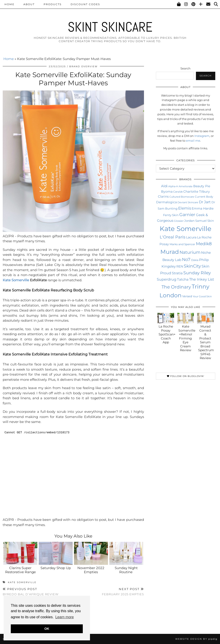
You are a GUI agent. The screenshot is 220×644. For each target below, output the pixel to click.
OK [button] (47, 629)
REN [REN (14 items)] (180, 266)
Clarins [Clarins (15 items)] (163, 196)
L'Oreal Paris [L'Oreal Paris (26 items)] (173, 237)
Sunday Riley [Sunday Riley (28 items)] (197, 273)
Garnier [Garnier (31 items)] (187, 215)
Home (9, 4)
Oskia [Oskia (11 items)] (195, 260)
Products (53, 4)
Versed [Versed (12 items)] (187, 296)
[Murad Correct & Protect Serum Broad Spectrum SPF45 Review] (205, 318)
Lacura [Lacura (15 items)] (191, 237)
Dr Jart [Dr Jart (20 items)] (205, 202)
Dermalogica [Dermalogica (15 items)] (166, 202)
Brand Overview (83, 66)
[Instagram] (186, 4)
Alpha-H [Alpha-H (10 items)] (173, 186)
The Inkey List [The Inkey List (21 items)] (202, 279)
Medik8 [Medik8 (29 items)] (204, 244)
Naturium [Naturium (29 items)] (190, 252)
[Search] (216, 4)
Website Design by (196, 639)
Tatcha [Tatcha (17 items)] (183, 279)
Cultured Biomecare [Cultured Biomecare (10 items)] (182, 197)
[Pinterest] (194, 4)
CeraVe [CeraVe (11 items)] (178, 192)
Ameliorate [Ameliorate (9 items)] (186, 186)
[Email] (209, 4)
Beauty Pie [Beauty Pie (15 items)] (202, 186)
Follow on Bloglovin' (186, 376)
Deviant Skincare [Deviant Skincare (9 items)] (188, 202)
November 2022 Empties (91, 570)
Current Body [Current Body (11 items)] (204, 197)
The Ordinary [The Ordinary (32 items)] (176, 287)
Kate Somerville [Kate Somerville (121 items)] (186, 229)
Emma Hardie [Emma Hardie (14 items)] (203, 208)
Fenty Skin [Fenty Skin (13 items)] (171, 215)
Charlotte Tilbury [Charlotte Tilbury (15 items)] (197, 192)
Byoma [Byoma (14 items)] (167, 192)
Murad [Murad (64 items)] (170, 252)
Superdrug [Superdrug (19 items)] (167, 279)
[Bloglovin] (201, 4)
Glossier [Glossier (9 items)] (179, 221)
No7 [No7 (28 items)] (186, 260)
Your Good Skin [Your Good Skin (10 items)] (202, 296)
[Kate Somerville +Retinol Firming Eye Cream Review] (186, 318)
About (29, 4)
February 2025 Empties (123, 592)
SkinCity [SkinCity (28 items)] (192, 266)
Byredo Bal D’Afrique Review (31, 592)
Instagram (202, 136)
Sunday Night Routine (126, 570)
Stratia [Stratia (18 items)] (177, 273)
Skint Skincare (110, 27)
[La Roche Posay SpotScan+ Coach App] (166, 318)
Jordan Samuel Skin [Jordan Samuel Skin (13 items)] (199, 221)
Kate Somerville (16, 280)
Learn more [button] (65, 617)
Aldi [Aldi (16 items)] (164, 186)
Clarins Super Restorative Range (20, 570)
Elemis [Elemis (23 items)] (185, 208)
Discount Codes (85, 4)
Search (185, 68)
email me (193, 141)
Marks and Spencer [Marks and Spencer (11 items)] (182, 244)
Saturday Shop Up (56, 568)
